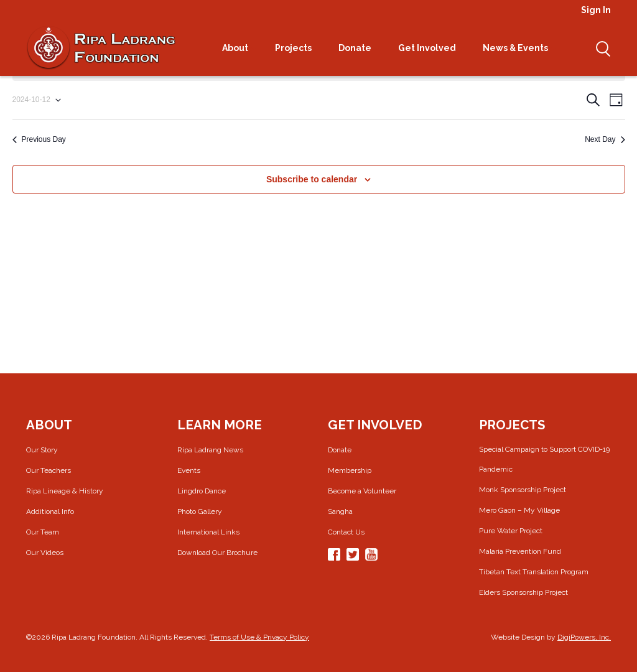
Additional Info (50, 511)
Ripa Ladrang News (210, 450)
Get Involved (431, 48)
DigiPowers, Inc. (584, 637)
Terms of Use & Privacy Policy (259, 637)
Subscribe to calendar (312, 179)
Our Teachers (49, 470)
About (239, 48)
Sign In (596, 10)
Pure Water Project (511, 531)
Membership (350, 470)
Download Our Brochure (217, 553)
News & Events (519, 48)
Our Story (42, 450)
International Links (208, 532)
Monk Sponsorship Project (523, 490)
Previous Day (39, 139)
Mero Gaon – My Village (519, 510)
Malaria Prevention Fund (520, 551)
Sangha (340, 511)
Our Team (43, 532)
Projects (297, 48)
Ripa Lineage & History (65, 491)
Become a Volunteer (362, 491)
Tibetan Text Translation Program (534, 572)
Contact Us (346, 532)
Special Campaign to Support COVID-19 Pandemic (544, 459)
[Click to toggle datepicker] (37, 100)
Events (189, 470)
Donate (359, 48)
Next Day (605, 139)
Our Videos (45, 553)
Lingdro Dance (202, 491)
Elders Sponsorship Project (523, 592)
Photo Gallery (200, 511)
